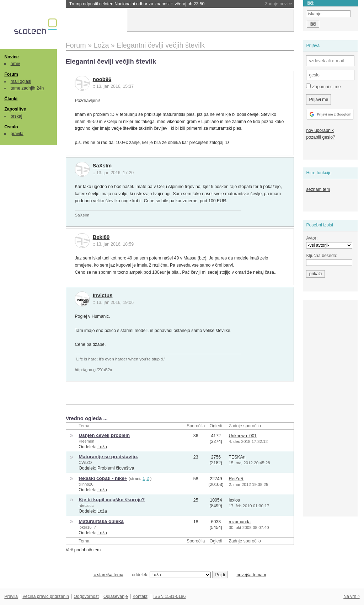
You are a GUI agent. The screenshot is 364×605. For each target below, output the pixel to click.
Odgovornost (86, 596)
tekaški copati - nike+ (103, 478)
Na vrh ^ (351, 596)
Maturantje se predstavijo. (108, 457)
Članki (11, 99)
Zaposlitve (15, 109)
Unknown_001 (243, 436)
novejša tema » (251, 575)
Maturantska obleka (101, 521)
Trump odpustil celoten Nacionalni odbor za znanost (137, 4)
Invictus (103, 295)
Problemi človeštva (116, 468)
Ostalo (11, 127)
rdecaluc (86, 505)
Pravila (11, 596)
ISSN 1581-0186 (169, 596)
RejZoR (236, 479)
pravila (17, 134)
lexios (234, 500)
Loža (102, 447)
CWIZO (85, 462)
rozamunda (240, 522)
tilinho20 (86, 484)
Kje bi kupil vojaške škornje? (112, 500)
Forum (11, 74)
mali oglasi (21, 81)
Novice (11, 57)
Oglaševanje (116, 596)
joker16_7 (87, 527)
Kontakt (140, 596)
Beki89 (101, 237)
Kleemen (86, 441)
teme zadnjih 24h (27, 88)
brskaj (17, 116)
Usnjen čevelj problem (104, 435)
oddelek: (171, 575)
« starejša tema (108, 575)
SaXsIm (102, 166)
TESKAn (237, 457)
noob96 (102, 79)
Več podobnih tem (83, 550)
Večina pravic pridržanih (46, 596)
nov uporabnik (320, 130)
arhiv (15, 64)
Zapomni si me (323, 86)
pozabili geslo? (320, 137)
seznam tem (318, 189)
